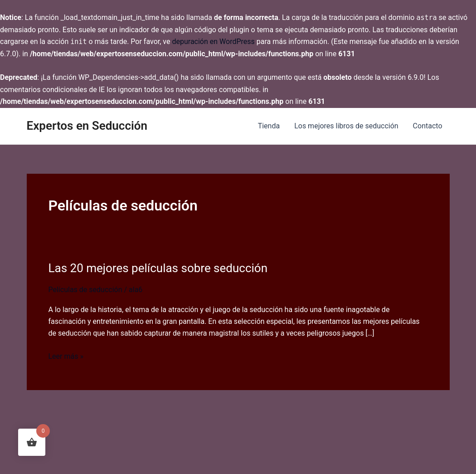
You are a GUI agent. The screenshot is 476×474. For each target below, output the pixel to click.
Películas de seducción (85, 290)
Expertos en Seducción (87, 126)
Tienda (269, 126)
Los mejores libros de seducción (346, 126)
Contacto (428, 126)
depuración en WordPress (213, 42)
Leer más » (66, 357)
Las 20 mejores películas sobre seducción (158, 268)
